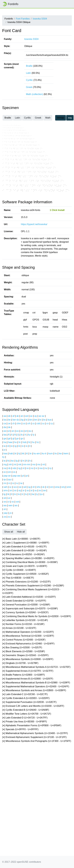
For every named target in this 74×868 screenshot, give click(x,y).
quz (10, 479)
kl (27, 453)
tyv (41, 494)
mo (34, 464)
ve (5, 502)
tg (5, 494)
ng (19, 468)
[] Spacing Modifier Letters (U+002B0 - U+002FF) (28, 558)
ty (37, 494)
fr (25, 435)
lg (17, 461)
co (24, 423)
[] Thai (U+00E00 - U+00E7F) (18, 578)
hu (33, 442)
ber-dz (16, 420)
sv (40, 490)
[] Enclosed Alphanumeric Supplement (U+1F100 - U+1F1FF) (34, 737)
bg (22, 420)
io (23, 446)
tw (33, 494)
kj (19, 453)
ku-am (37, 453)
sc (10, 487)
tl (12, 494)
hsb (24, 442)
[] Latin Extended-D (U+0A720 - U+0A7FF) (25, 718)
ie (12, 446)
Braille (29, 66)
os (14, 472)
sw (44, 490)
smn (69, 487)
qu (5, 479)
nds (14, 468)
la (4, 461)
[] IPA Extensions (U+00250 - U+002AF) (23, 555)
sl (47, 487)
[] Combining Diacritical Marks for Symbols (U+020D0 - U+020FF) (37, 616)
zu (9, 517)
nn (28, 468)
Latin (28, 73)
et (26, 431)
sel (25, 487)
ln (23, 461)
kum (51, 453)
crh (29, 423)
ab (9, 416)
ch (14, 423)
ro (13, 483)
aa (5, 416)
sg (29, 487)
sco (15, 487)
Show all (9, 532)
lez (12, 461)
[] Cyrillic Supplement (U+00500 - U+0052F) (26, 574)
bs (44, 420)
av (31, 416)
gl (13, 438)
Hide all (21, 532)
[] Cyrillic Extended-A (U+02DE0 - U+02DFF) (26, 698)
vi (9, 502)
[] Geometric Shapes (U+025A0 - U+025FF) (25, 655)
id (8, 446)
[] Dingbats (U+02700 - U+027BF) (20, 663)
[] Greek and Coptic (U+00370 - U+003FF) (25, 566)
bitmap (61, 118)
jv (4, 450)
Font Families (23, 19)
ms (39, 464)
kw (60, 453)
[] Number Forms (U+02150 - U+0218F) (23, 624)
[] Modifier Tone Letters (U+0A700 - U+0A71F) (27, 714)
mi (15, 464)
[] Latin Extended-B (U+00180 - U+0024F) (25, 551)
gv (22, 438)
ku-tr (44, 453)
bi (26, 420)
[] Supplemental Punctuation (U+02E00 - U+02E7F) (29, 702)
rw (21, 483)
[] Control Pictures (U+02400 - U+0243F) (24, 640)
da (5, 427)
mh (10, 464)
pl (23, 476)
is (27, 446)
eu (30, 431)
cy (52, 423)
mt (44, 464)
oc (5, 472)
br (40, 420)
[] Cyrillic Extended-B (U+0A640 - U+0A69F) (26, 710)
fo (22, 435)
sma (57, 487)
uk (5, 498)
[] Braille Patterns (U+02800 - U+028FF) (24, 675)
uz (9, 498)
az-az (42, 416)
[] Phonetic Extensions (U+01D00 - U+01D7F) (27, 582)
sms (6, 490)
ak (18, 416)
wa (5, 505)
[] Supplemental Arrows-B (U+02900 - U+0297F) (28, 679)
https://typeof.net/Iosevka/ (34, 224)
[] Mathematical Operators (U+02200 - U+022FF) (28, 632)
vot (17, 502)
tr (22, 494)
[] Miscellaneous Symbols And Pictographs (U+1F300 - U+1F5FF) (37, 741)
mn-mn (27, 464)
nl (23, 468)
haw (10, 442)
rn (9, 483)
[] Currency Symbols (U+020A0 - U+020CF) (25, 613)
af (13, 416)
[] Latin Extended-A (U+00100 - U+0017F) (24, 547)
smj (63, 487)
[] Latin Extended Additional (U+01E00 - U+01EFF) (29, 597)
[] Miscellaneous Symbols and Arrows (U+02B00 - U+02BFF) (34, 691)
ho (15, 442)
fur (29, 435)
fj (18, 435)
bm (36, 420)
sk (43, 487)
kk (23, 453)
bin (31, 420)
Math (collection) (34, 94)
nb (9, 468)
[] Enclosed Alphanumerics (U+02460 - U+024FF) (28, 644)
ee (5, 431)
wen (10, 505)
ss (28, 490)
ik (19, 446)
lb (8, 461)
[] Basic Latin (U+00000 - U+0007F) (21, 539)
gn (18, 438)
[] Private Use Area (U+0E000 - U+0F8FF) (25, 722)
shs (39, 487)
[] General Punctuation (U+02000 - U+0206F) (26, 605)
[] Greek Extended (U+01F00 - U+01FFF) (24, 601)
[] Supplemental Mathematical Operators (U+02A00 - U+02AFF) (36, 687)
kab (11, 453)
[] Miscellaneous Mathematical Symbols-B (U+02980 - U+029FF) (36, 683)
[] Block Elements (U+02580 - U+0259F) (24, 652)
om (10, 472)
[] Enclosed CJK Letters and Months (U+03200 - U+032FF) (33, 706)
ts (26, 494)
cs (33, 423)
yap (6, 513)
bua (49, 420)
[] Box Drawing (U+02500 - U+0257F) (22, 648)
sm (51, 487)
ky (3, 457)
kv (56, 453)
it (30, 446)
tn (15, 494)
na (5, 468)
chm (19, 423)
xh (5, 509)
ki (16, 453)
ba (5, 420)
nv (46, 468)
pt (27, 476)
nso (41, 468)
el (9, 431)
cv (47, 423)
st (32, 490)
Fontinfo (10, 4)
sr (24, 490)
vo (13, 502)
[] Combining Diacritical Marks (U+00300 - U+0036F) (30, 562)
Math (48, 118)
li (20, 461)
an (22, 416)
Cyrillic (29, 80)
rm (5, 483)
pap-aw (16, 476)
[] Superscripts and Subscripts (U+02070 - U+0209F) (30, 609)
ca (5, 423)
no (32, 468)
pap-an (7, 476)
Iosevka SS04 (40, 19)
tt (29, 494)
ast (27, 416)
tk (8, 494)
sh (34, 487)
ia (4, 446)
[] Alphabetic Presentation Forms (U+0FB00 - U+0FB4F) (32, 726)
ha (5, 442)
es (22, 431)
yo (10, 513)
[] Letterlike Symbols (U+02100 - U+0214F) (25, 620)
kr (31, 453)
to (19, 494)
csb (38, 423)
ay (36, 416)
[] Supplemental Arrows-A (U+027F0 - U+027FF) (28, 671)
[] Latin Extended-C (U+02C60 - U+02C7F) (25, 694)
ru (17, 483)
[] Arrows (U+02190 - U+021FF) (19, 628)
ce (9, 423)
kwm (66, 453)
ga (5, 438)
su (36, 490)
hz (38, 442)
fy (33, 435)
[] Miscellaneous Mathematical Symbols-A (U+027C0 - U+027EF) (36, 667)
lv (30, 461)
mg (5, 464)
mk (20, 464)
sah (6, 487)
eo (18, 431)
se (20, 487)
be (9, 420)
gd (9, 438)
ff (9, 435)
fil (15, 435)
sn (11, 490)
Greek (29, 87)
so (15, 490)
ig (15, 446)
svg (70, 118)
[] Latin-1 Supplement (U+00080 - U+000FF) (26, 543)
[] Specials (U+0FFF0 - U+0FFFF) (20, 729)
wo (16, 505)
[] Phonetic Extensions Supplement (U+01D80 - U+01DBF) (33, 586)
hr (20, 442)
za (5, 517)
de (9, 427)
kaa (6, 453)
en (13, 431)
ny (50, 468)
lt (27, 461)
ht (29, 442)
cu (43, 423)
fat (5, 435)
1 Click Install (57, 210)
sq (20, 490)
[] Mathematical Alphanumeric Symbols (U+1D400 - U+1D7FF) (35, 733)
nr (36, 468)
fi (12, 435)
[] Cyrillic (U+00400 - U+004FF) (19, 570)
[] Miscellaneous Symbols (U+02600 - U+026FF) (28, 659)
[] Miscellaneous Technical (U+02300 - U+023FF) (28, 636)
